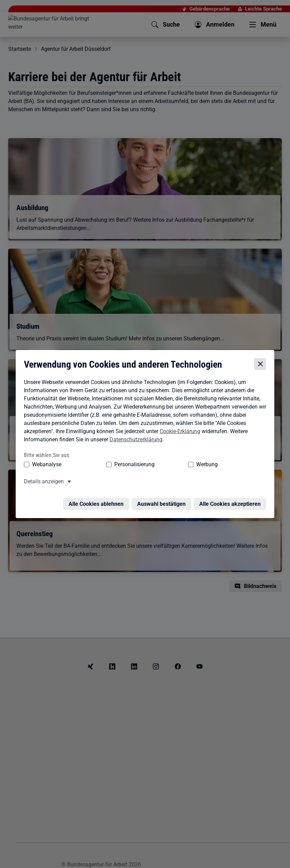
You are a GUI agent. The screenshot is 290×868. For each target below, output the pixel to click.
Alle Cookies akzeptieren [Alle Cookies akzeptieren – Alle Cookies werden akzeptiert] (232, 500)
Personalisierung (106, 465)
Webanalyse (45, 465)
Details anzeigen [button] (42, 482)
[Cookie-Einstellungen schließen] (262, 364)
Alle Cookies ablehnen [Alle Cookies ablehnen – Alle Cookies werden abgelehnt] (98, 500)
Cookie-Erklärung (178, 431)
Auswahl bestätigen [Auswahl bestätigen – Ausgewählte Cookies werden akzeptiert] (163, 500)
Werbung (153, 465)
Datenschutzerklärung (134, 439)
